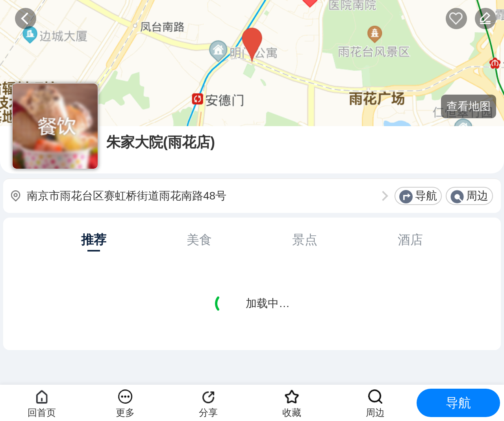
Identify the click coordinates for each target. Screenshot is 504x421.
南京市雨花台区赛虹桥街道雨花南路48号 (127, 196)
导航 (426, 196)
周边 (477, 196)
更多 (125, 413)
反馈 (485, 19)
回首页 (42, 413)
